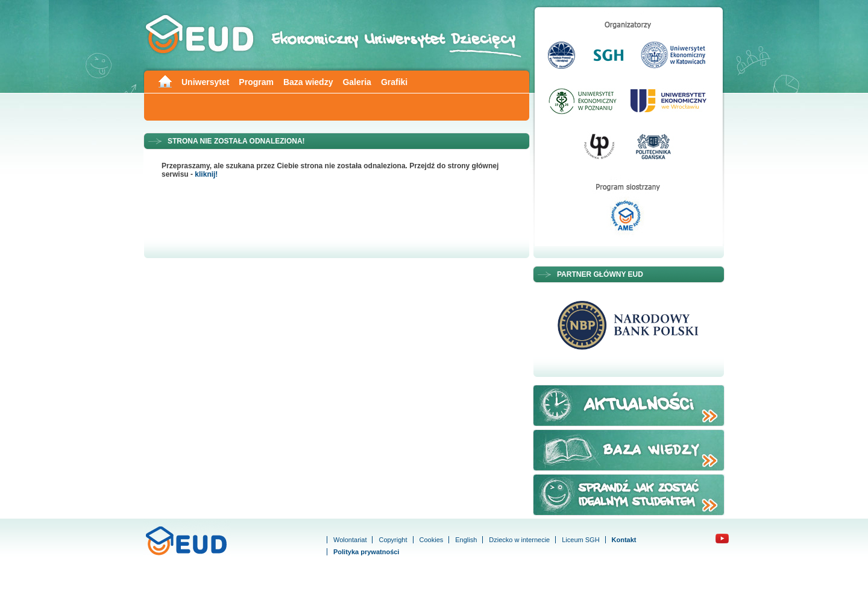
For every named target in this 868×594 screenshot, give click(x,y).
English (466, 540)
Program (256, 82)
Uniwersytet (205, 82)
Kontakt (624, 540)
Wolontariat (350, 540)
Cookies (432, 540)
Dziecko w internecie (519, 540)
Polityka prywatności (366, 552)
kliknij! (206, 174)
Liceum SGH (580, 540)
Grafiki (394, 82)
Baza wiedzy (308, 82)
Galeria (357, 82)
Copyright (393, 540)
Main (165, 81)
